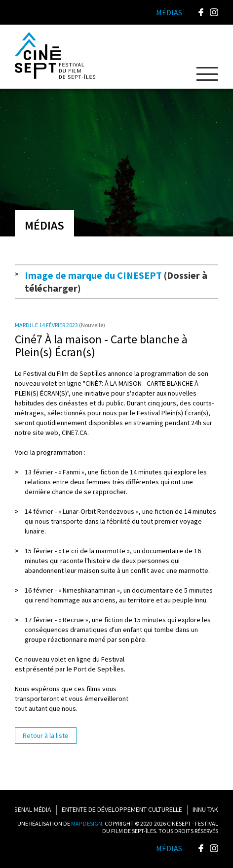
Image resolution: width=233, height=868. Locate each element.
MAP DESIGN (87, 823)
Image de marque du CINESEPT (93, 275)
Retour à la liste (46, 735)
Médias (169, 848)
